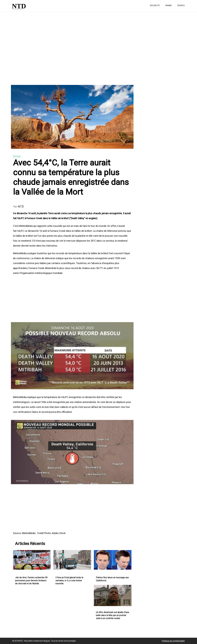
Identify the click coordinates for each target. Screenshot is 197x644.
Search (181, 5)
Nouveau (17, 156)
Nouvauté (155, 5)
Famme (169, 5)
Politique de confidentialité (173, 641)
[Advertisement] (82, 47)
